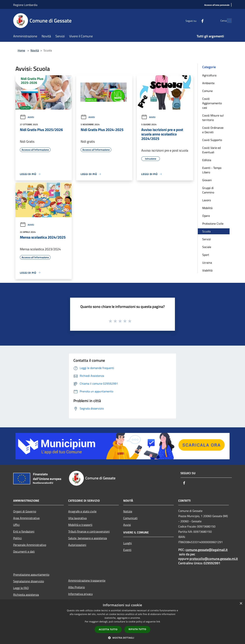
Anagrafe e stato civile (82, 511)
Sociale (207, 247)
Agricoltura (209, 75)
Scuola (206, 231)
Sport (206, 255)
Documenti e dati (24, 551)
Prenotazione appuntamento (31, 575)
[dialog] (122, 622)
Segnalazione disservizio (29, 581)
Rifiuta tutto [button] (137, 629)
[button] (122, 638)
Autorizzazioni (77, 545)
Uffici (16, 525)
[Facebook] (194, 21)
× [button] (241, 604)
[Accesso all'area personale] (217, 5)
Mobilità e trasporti (80, 525)
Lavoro (207, 200)
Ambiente (208, 83)
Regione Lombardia (25, 5)
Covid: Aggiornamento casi (212, 103)
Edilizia (207, 160)
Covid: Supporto (212, 140)
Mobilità (207, 208)
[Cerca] (227, 21)
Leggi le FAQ (21, 588)
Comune (207, 91)
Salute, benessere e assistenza (88, 538)
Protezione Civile (213, 224)
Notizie (128, 511)
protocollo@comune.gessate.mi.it (214, 559)
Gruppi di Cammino (208, 190)
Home (21, 50)
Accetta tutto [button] (108, 629)
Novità (35, 50)
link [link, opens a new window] (158, 622)
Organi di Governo (25, 511)
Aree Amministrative (26, 518)
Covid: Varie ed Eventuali (211, 150)
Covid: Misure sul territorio (213, 118)
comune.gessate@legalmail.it (207, 550)
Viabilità (207, 270)
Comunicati (130, 518)
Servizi (207, 239)
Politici (17, 538)
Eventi (127, 550)
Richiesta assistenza (26, 595)
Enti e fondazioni (24, 531)
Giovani (207, 180)
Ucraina (207, 263)
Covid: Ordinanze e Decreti (213, 130)
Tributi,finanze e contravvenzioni (89, 531)
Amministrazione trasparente (87, 580)
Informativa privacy (80, 594)
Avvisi (27, 117)
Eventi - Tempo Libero (212, 170)
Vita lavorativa (77, 518)
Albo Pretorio (76, 587)
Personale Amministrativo (30, 545)
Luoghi (128, 543)
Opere (206, 216)
